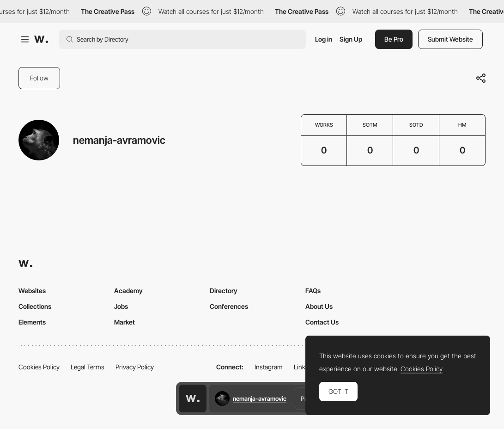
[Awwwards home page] (193, 398)
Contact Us (322, 322)
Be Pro (394, 39)
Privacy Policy (135, 367)
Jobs (121, 306)
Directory (224, 291)
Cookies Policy (39, 367)
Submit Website (450, 39)
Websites (32, 291)
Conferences (229, 306)
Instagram (269, 367)
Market (124, 322)
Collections (35, 306)
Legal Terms (88, 367)
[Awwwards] (41, 39)
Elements (32, 322)
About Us (319, 306)
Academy (128, 291)
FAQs (313, 291)
